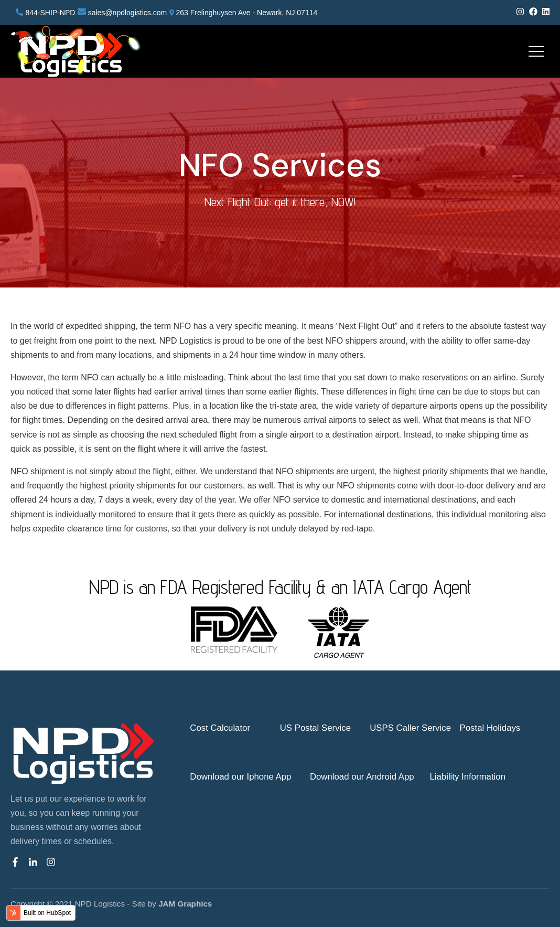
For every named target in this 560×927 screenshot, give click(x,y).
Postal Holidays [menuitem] (490, 728)
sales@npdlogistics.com (127, 13)
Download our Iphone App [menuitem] (240, 777)
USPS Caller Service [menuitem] (410, 728)
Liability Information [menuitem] (467, 777)
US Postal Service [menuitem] (315, 728)
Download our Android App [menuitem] (362, 777)
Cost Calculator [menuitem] (220, 728)
